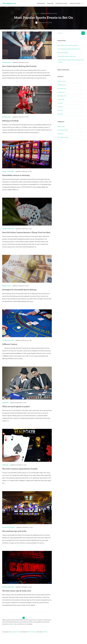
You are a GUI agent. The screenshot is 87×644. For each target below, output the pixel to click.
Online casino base (75, 3)
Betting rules (41, 3)
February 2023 (61, 87)
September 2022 (62, 101)
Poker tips (50, 3)
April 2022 (60, 120)
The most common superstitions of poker (21, 478)
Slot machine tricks (61, 3)
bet (13, 633)
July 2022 (60, 109)
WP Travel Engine (32, 641)
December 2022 (62, 90)
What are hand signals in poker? (17, 415)
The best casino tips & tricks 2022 (17, 600)
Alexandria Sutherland (46, 28)
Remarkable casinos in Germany (17, 181)
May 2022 (60, 116)
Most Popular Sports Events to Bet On (68, 51)
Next (30, 627)
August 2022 (61, 105)
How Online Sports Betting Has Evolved (20, 72)
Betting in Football (11, 126)
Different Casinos (10, 353)
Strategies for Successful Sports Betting (20, 299)
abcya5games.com (9, 3)
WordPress (45, 641)
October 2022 (61, 98)
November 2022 (62, 94)
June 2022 (60, 112)
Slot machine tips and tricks (15, 540)
